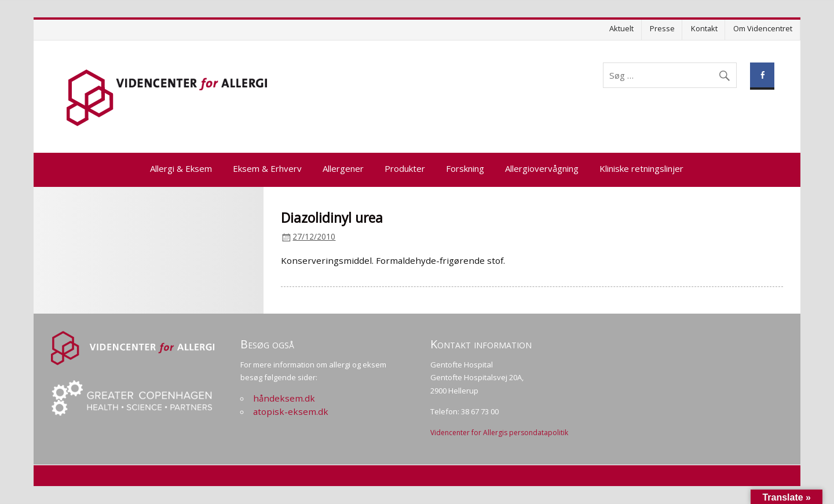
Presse (662, 28)
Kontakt (704, 28)
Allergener (343, 168)
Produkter (405, 168)
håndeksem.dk (284, 398)
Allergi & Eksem (181, 168)
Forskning (465, 168)
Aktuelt (621, 28)
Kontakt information (481, 344)
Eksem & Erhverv (267, 168)
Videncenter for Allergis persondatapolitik (499, 433)
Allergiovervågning (542, 168)
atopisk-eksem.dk (291, 411)
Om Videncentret (763, 28)
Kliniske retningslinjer (641, 168)
